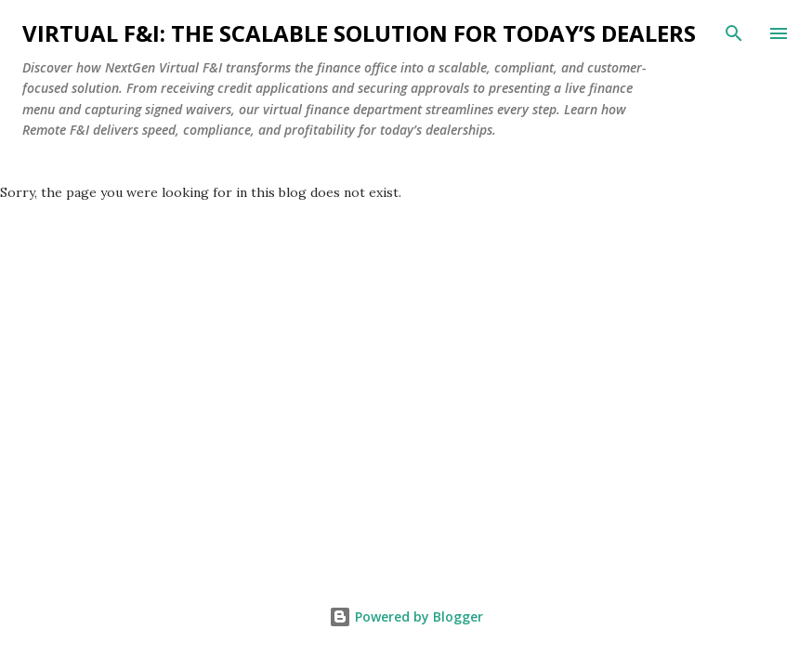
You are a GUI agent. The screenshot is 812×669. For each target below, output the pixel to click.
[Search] (734, 33)
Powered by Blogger (406, 617)
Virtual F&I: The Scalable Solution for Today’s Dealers (359, 33)
